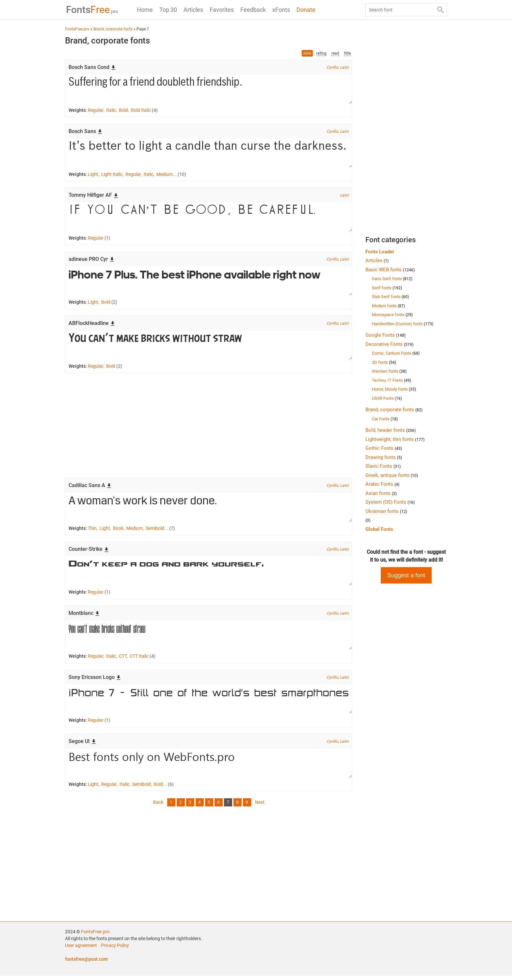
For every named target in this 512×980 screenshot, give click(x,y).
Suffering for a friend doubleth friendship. (209, 89)
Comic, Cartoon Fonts (396, 353)
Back (158, 806)
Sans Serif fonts (392, 279)
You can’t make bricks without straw (209, 347)
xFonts (281, 10)
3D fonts (384, 362)
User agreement (81, 950)
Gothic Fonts (384, 448)
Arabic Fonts (382, 484)
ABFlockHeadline (92, 325)
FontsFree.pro (95, 936)
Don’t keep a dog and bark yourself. (209, 574)
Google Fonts (385, 335)
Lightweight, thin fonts (395, 439)
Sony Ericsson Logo (95, 680)
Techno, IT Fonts (392, 380)
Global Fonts (379, 529)
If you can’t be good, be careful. (209, 218)
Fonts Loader (380, 252)
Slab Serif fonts (390, 297)
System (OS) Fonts (390, 502)
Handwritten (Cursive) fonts (403, 324)
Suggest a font (406, 575)
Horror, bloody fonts (394, 389)
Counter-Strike (89, 552)
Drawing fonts (384, 457)
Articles (193, 10)
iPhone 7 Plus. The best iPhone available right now (209, 282)
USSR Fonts (387, 398)
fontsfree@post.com (86, 963)
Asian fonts (381, 493)
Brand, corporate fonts (394, 410)
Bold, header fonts (391, 430)
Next (260, 806)
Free (91, 10)
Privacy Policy (115, 950)
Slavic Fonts (383, 466)
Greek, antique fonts (392, 475)
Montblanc (84, 616)
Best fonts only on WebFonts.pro (209, 767)
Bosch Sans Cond (92, 67)
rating (321, 53)
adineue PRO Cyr (92, 260)
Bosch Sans (86, 132)
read (335, 53)
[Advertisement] (209, 428)
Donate (306, 10)
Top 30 (168, 10)
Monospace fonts (392, 315)
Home (145, 10)
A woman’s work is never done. (209, 509)
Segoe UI (82, 745)
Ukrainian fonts (386, 511)
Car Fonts (385, 419)
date (307, 53)
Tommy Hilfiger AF (94, 196)
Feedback (253, 10)
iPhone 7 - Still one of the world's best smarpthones (209, 702)
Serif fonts (387, 288)
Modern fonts (388, 306)
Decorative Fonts (389, 344)
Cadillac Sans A (90, 487)
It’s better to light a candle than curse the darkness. (209, 154)
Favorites (222, 10)
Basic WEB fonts (390, 270)
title (347, 53)
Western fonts (389, 371)
